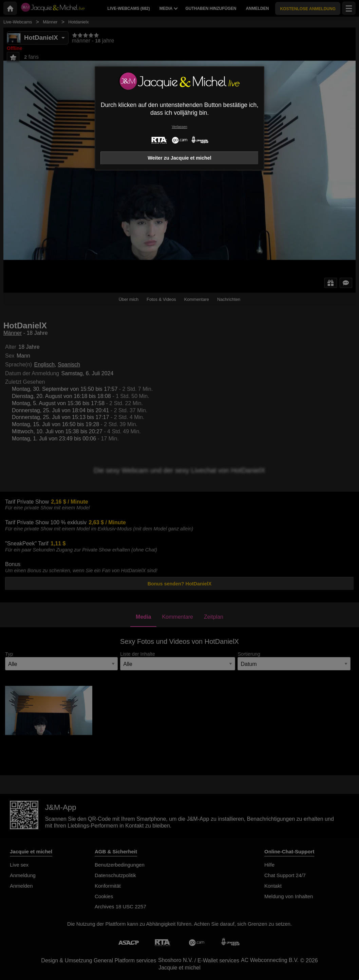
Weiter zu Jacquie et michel (179, 158)
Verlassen (179, 127)
